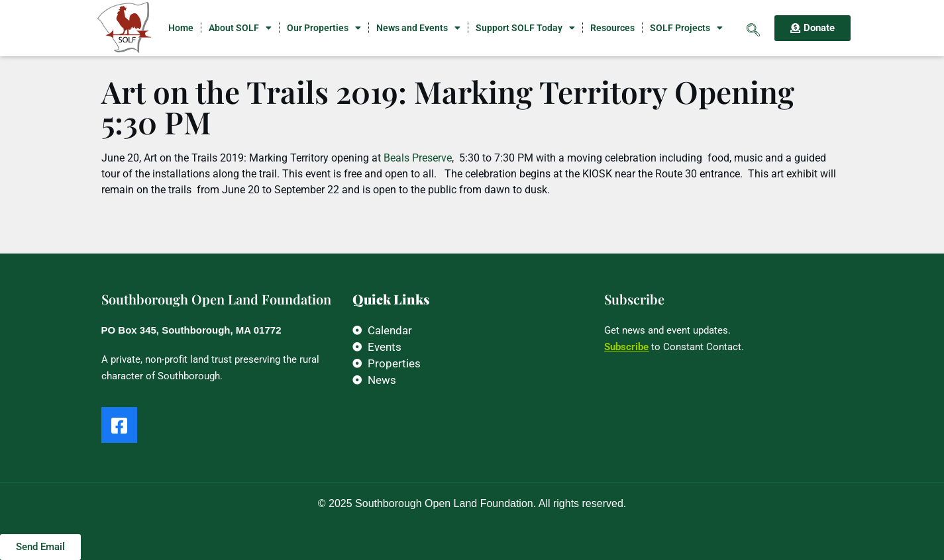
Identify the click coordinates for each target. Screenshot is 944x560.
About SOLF (240, 28)
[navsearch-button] (753, 28)
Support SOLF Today (525, 28)
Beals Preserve (418, 158)
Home (181, 28)
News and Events (418, 28)
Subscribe (626, 347)
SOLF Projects (686, 28)
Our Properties (324, 28)
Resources (612, 28)
